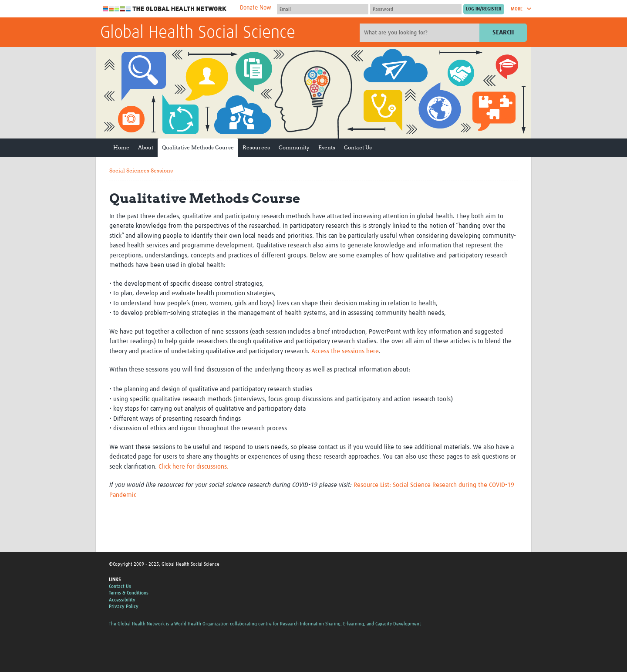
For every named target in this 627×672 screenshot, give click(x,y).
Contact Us (358, 147)
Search (503, 32)
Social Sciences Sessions (141, 171)
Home (121, 147)
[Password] (416, 9)
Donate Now (256, 8)
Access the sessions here (345, 351)
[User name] (323, 9)
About (146, 147)
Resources (256, 147)
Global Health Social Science (198, 33)
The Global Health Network (165, 9)
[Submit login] (484, 9)
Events (327, 147)
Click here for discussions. (194, 467)
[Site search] (421, 33)
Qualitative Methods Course (198, 147)
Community (294, 147)
